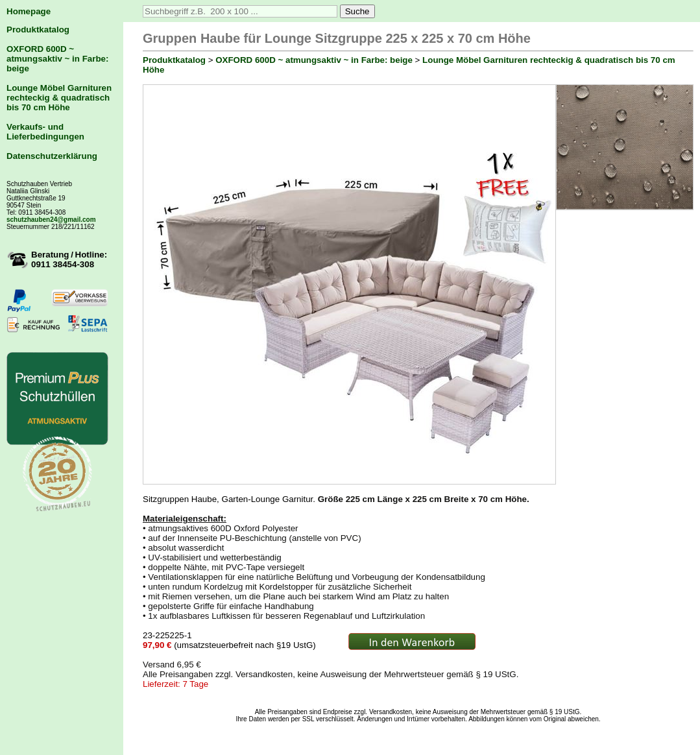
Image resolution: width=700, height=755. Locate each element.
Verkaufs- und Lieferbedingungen (45, 132)
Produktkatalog (38, 30)
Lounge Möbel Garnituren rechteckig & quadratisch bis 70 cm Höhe (59, 98)
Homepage (29, 11)
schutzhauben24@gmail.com (51, 220)
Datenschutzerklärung (52, 156)
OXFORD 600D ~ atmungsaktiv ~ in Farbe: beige (57, 59)
